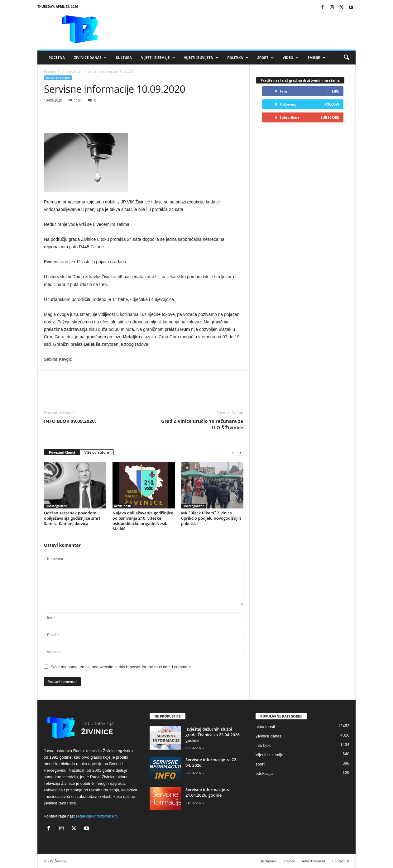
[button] (346, 58)
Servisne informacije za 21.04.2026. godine (208, 792)
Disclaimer (268, 861)
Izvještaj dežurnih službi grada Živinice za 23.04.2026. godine (213, 735)
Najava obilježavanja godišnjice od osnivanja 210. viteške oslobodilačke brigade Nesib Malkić (143, 521)
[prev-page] (233, 453)
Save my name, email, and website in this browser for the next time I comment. (121, 667)
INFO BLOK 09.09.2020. (70, 421)
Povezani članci (62, 452)
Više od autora (97, 452)
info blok (263, 745)
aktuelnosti (122, 506)
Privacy (289, 861)
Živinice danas (91, 58)
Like (335, 91)
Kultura (124, 57)
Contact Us (341, 861)
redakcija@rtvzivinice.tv (97, 816)
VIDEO (291, 58)
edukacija (264, 773)
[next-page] (240, 453)
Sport (266, 58)
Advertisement (314, 861)
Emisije (317, 58)
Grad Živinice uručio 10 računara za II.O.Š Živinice (202, 424)
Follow (332, 104)
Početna (57, 57)
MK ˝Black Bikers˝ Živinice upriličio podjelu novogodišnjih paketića (211, 518)
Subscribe (330, 117)
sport (260, 764)
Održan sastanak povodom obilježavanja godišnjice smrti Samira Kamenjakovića (73, 518)
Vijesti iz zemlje (158, 58)
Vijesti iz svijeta (201, 58)
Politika (238, 58)
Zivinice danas (268, 736)
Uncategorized (72, 71)
